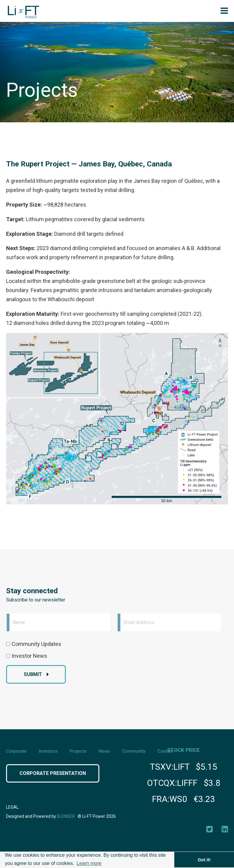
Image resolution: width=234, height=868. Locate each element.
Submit (33, 674)
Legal (12, 807)
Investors (48, 751)
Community (134, 751)
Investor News (29, 656)
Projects (78, 751)
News (104, 751)
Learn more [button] (89, 863)
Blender (66, 816)
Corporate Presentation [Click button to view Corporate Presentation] (53, 773)
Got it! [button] (204, 860)
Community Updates (36, 644)
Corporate (16, 751)
